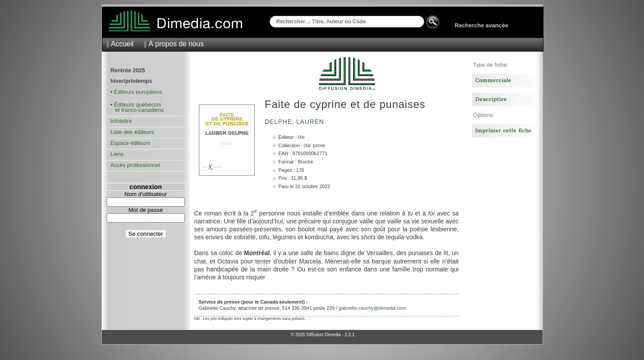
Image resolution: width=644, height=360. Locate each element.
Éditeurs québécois (137, 105)
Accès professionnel (136, 165)
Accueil (123, 44)
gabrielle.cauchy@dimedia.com (372, 308)
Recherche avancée (482, 25)
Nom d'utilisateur (145, 194)
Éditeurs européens (138, 92)
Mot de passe (145, 210)
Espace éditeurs (130, 143)
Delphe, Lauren (296, 122)
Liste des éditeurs (132, 132)
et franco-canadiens (137, 110)
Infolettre (121, 121)
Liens (117, 154)
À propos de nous (176, 44)
